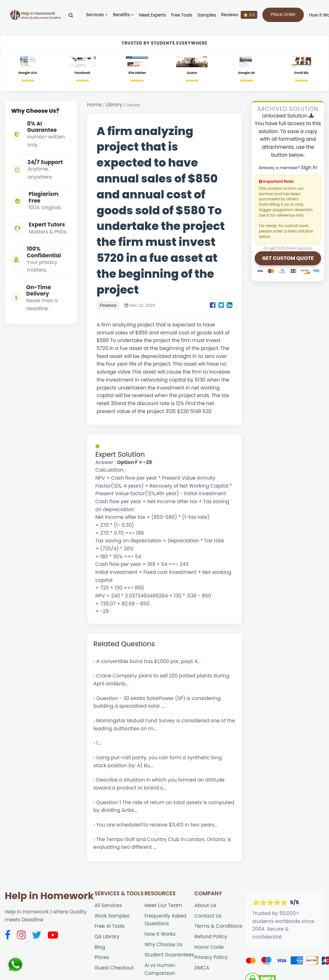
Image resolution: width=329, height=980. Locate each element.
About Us (205, 905)
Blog (100, 947)
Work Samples (112, 916)
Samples (207, 15)
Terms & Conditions (218, 926)
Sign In (309, 167)
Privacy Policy (211, 957)
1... (99, 743)
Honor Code (209, 947)
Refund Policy (211, 937)
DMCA (202, 968)
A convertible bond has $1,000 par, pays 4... (148, 661)
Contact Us (208, 916)
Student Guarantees (169, 955)
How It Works (160, 934)
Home (94, 105)
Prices (102, 957)
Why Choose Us (163, 944)
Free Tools (182, 15)
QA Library (107, 937)
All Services (108, 905)
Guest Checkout (114, 968)
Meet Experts (152, 15)
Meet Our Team (163, 905)
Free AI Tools (110, 926)
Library (114, 105)
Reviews (239, 15)
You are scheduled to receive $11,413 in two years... (157, 825)
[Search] (71, 15)
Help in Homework (49, 896)
